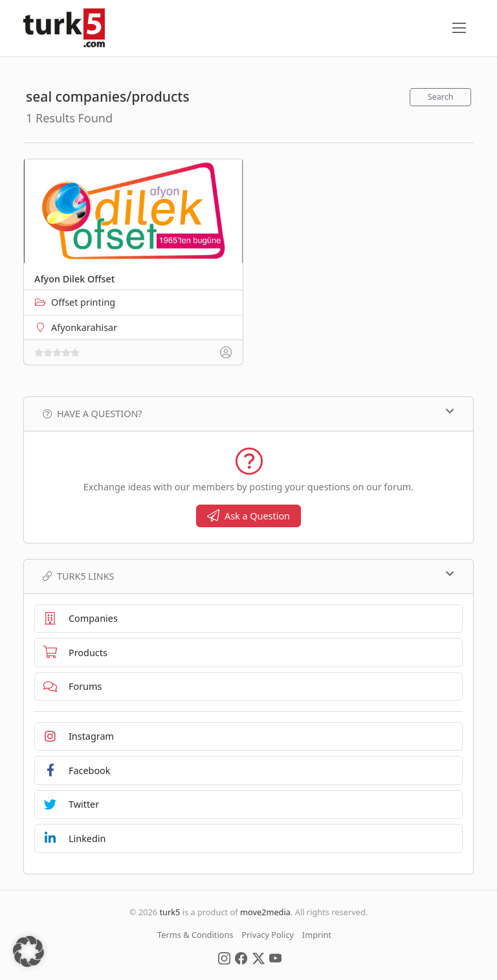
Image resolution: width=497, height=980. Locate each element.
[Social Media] (224, 957)
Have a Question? (248, 413)
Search (441, 97)
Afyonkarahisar (84, 327)
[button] (28, 952)
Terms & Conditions (195, 935)
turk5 (170, 912)
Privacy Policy (268, 935)
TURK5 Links (248, 576)
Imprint (317, 935)
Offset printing (83, 302)
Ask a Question (248, 516)
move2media (265, 912)
